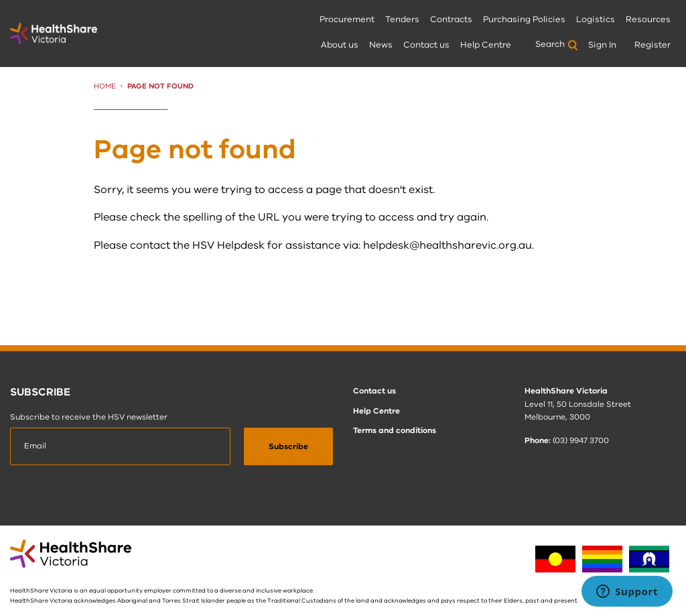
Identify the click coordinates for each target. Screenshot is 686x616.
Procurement (347, 19)
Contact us (426, 45)
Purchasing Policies (524, 19)
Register (653, 45)
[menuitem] (347, 20)
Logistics (596, 19)
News (381, 45)
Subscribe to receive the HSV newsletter (89, 417)
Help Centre (486, 45)
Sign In (602, 45)
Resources (648, 19)
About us (340, 45)
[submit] (288, 446)
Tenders (402, 19)
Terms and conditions (395, 430)
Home (105, 86)
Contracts (451, 19)
